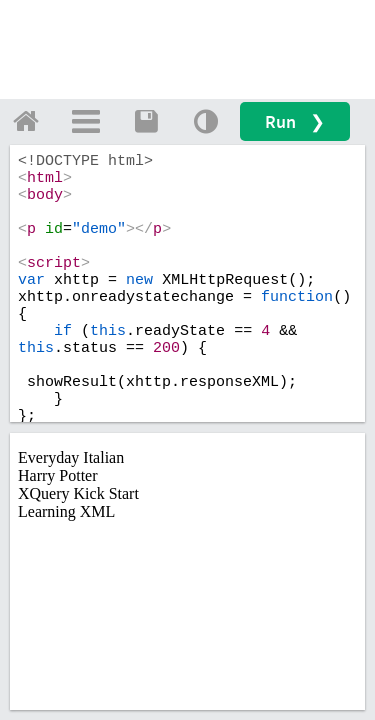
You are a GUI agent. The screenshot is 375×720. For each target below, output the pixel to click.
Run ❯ (295, 121)
